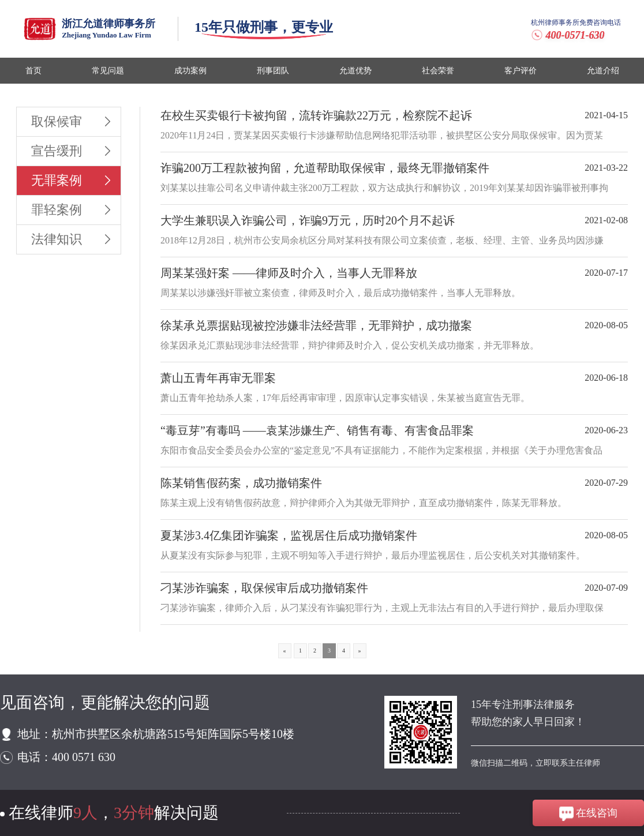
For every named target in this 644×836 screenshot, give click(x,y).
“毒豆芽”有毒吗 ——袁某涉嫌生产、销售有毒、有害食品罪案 (317, 430)
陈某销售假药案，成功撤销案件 (241, 483)
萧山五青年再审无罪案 (218, 378)
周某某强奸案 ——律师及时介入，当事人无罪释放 (289, 273)
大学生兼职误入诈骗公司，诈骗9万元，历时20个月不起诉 (308, 220)
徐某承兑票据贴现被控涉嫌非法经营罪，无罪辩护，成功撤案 (316, 325)
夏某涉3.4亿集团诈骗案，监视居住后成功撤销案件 (289, 535)
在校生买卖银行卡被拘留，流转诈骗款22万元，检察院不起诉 (316, 115)
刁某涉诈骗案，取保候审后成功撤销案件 (264, 588)
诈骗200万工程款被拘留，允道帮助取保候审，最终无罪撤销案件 (325, 168)
